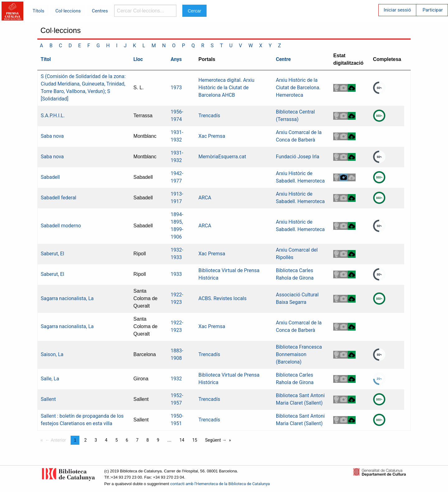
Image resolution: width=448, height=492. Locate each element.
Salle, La (50, 379)
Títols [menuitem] (38, 11)
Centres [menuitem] (100, 11)
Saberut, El (52, 254)
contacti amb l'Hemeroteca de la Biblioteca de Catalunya (220, 484)
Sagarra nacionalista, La (67, 298)
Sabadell (50, 177)
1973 (176, 88)
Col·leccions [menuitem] (68, 11)
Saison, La (52, 354)
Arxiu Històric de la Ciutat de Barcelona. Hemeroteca (298, 88)
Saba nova (52, 136)
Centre (283, 59)
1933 (176, 274)
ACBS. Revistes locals (223, 298)
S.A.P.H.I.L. (53, 116)
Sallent (48, 399)
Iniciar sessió (397, 10)
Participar (433, 10)
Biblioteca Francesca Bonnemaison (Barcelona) (299, 354)
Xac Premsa (212, 136)
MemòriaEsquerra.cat (222, 157)
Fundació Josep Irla (298, 157)
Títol (46, 59)
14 (182, 440)
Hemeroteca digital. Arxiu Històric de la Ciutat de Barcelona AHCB (226, 88)
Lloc (138, 59)
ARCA (205, 198)
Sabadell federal (58, 198)
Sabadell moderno (61, 226)
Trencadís (209, 116)
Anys (176, 59)
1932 (176, 379)
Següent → (216, 440)
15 (195, 440)
